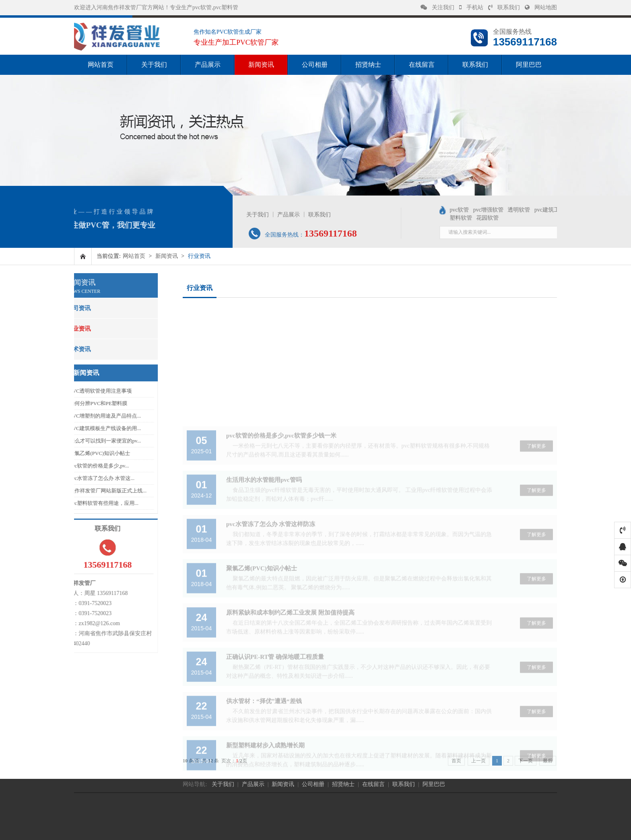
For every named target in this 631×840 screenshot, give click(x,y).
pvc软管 (488, 210)
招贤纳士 (368, 65)
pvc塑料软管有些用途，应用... (84, 503)
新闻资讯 (261, 65)
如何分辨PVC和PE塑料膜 (78, 403)
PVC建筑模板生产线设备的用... (85, 428)
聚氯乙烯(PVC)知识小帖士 (79, 453)
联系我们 (504, 7)
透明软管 (547, 210)
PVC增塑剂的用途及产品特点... (85, 416)
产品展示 (208, 65)
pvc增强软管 (517, 210)
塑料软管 (489, 218)
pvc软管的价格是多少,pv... (79, 466)
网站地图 (541, 7)
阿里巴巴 (529, 65)
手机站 (471, 7)
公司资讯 (58, 308)
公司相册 (315, 65)
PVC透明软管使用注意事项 (80, 391)
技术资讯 (58, 349)
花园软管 (516, 218)
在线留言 (422, 65)
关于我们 (154, 65)
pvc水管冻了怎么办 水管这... (82, 478)
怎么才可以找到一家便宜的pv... (85, 441)
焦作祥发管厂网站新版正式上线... (88, 491)
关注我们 (437, 7)
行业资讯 (58, 329)
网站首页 (101, 65)
